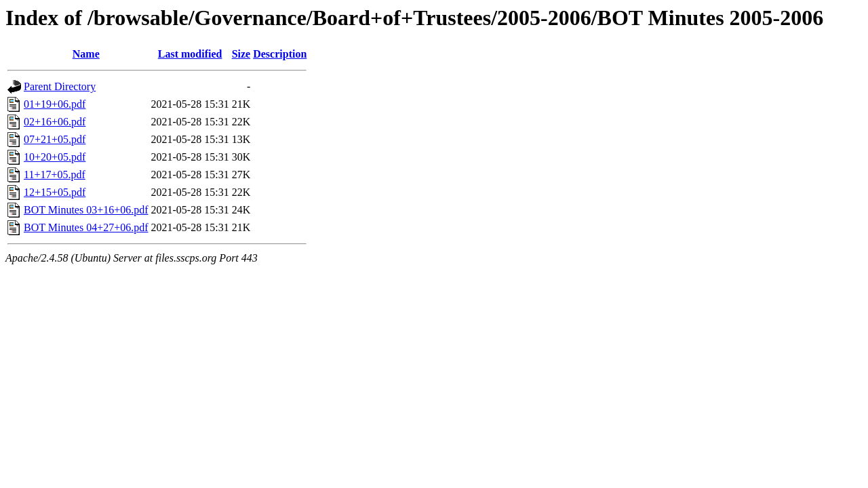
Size (241, 54)
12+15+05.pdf (55, 192)
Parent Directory (60, 86)
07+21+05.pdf (55, 139)
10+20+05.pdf (55, 157)
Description (280, 54)
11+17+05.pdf (55, 175)
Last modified (190, 54)
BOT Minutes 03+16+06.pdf (86, 210)
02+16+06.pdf (55, 122)
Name (86, 54)
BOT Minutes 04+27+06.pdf (86, 227)
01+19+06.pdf (55, 104)
